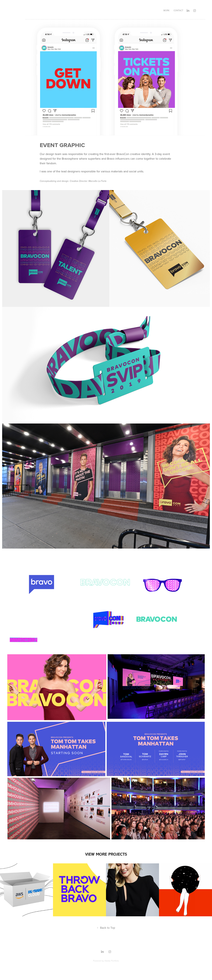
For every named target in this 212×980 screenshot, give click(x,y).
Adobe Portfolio (112, 961)
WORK (166, 11)
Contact (178, 11)
